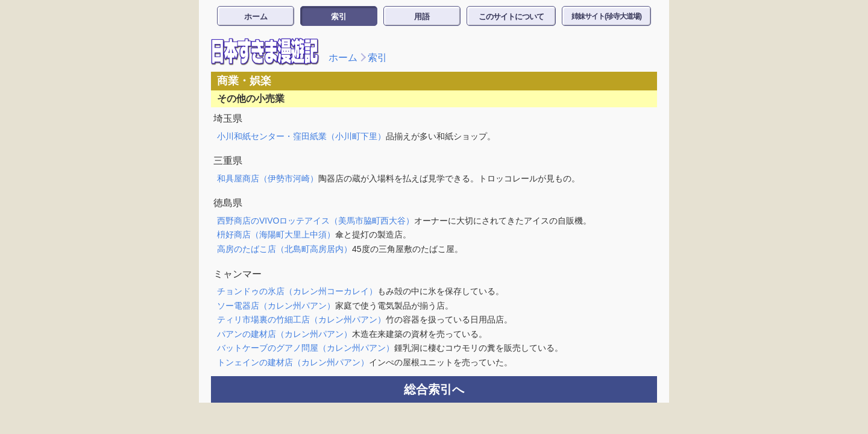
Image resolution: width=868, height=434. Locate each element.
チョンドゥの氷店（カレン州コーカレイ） (297, 291)
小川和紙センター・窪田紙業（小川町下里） (301, 136)
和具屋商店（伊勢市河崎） (268, 178)
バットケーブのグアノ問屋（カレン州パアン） (306, 348)
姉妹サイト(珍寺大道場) (606, 16)
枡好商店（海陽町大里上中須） (276, 234)
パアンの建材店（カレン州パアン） (285, 334)
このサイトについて (511, 17)
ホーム (256, 17)
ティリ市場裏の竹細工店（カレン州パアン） (301, 319)
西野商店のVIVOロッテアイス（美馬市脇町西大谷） (316, 221)
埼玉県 (228, 118)
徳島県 (228, 203)
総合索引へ (434, 389)
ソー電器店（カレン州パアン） (276, 306)
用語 (422, 17)
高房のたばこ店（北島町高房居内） (285, 249)
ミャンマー (237, 274)
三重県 (228, 161)
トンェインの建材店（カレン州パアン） (293, 362)
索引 (339, 17)
